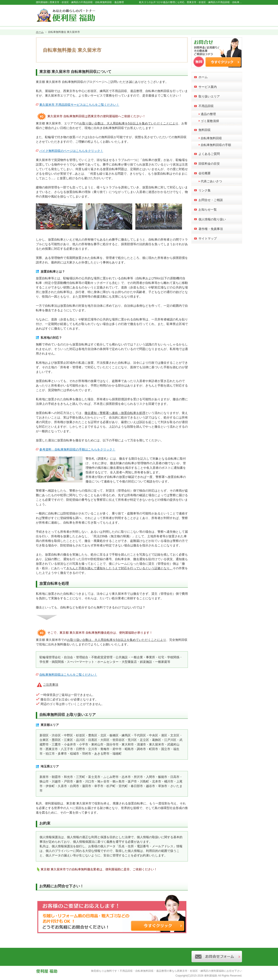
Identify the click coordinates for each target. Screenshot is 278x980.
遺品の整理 (208, 114)
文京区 (175, 735)
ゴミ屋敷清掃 (210, 121)
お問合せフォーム (224, 14)
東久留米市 (157, 744)
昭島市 (129, 749)
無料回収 (205, 130)
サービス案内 (208, 87)
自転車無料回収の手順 (216, 145)
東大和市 (128, 744)
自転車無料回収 (211, 138)
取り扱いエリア (209, 96)
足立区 (144, 740)
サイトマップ (208, 238)
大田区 (105, 740)
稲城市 (74, 754)
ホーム (203, 77)
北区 (103, 735)
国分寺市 (113, 744)
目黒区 (93, 740)
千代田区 (140, 735)
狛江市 (50, 754)
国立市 (166, 749)
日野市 (81, 749)
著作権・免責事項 (211, 229)
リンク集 (205, 190)
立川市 (93, 749)
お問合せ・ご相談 (211, 200)
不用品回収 (206, 106)
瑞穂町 (117, 754)
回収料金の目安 (209, 164)
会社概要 (205, 173)
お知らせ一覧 (208, 209)
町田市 (154, 749)
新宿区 (44, 735)
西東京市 (52, 749)
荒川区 (132, 740)
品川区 (81, 740)
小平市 (84, 744)
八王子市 (67, 749)
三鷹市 (56, 744)
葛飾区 (157, 740)
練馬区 (126, 735)
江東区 (68, 740)
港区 (164, 735)
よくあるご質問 (209, 154)
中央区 (154, 735)
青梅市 (105, 749)
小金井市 (70, 744)
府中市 (117, 749)
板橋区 (114, 735)
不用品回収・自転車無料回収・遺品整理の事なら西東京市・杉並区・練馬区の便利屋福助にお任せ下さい (181, 971)
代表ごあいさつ (211, 181)
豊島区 (93, 735)
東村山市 (97, 744)
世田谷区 (119, 740)
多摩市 (62, 754)
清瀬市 (141, 744)
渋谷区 (56, 735)
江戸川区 (170, 740)
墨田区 (56, 740)
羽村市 (87, 754)
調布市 (141, 749)
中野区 (68, 735)
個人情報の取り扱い (212, 219)
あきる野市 (102, 754)
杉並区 (81, 735)
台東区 (44, 740)
